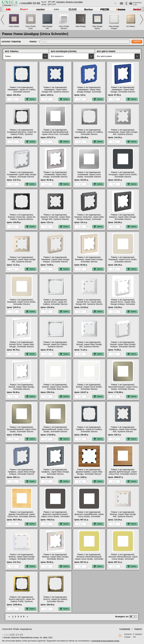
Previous (2, 20)
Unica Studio (14, 26)
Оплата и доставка (74, 2)
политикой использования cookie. (106, 641)
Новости (138, 629)
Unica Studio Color (31, 27)
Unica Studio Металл (64, 27)
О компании (125, 629)
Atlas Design (81, 26)
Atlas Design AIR (47, 27)
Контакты (61, 2)
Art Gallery (131, 26)
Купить (31, 99)
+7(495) (30, 3)
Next (142, 20)
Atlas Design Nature (97, 27)
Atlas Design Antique (114, 27)
